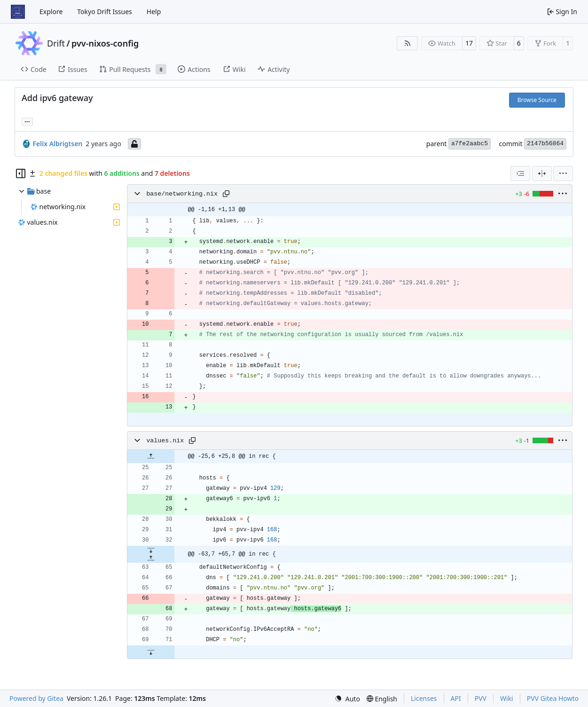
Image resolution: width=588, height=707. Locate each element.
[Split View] (542, 173)
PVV (481, 698)
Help (154, 12)
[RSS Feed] (408, 43)
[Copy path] (226, 194)
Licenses (424, 698)
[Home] (18, 12)
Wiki (507, 698)
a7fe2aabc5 (470, 144)
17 (469, 43)
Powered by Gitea (36, 698)
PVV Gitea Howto (553, 698)
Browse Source (537, 100)
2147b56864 (545, 144)
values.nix (165, 441)
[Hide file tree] (21, 173)
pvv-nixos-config (105, 43)
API (456, 698)
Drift (56, 43)
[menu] (563, 173)
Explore (51, 12)
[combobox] (520, 173)
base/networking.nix (182, 194)
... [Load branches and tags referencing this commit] (27, 121)
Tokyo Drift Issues (105, 12)
